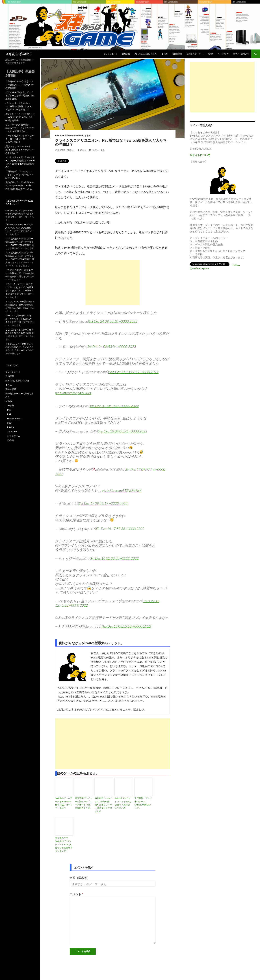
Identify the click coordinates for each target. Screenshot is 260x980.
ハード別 (222, 54)
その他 (210, 54)
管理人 (83, 150)
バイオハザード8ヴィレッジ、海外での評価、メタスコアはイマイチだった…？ (19, 106)
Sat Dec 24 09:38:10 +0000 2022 (113, 321)
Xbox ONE (12, 431)
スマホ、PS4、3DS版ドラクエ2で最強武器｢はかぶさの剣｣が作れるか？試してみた (20, 305)
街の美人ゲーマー (195, 54)
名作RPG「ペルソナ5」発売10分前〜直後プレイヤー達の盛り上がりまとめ (103, 805)
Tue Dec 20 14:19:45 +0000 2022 (114, 406)
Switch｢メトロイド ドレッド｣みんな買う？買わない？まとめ (123, 803)
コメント (76, 894)
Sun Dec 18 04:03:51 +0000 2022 (123, 431)
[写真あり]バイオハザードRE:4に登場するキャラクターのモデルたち (19, 150)
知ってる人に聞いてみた (146, 54)
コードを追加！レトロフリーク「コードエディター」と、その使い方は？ (19, 139)
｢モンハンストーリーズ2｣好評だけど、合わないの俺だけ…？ (19, 228)
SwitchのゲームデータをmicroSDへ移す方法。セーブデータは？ (64, 803)
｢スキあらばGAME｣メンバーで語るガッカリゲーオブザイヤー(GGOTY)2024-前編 (19, 242)
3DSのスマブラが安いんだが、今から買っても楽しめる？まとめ (18, 319)
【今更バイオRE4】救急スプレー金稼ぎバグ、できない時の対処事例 (19, 85)
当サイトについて (241, 54)
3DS (9, 423)
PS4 (62, 135)
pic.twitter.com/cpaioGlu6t (73, 393)
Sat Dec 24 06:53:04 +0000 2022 (112, 347)
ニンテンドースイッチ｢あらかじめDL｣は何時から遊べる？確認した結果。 (20, 117)
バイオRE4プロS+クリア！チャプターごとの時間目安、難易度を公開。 (19, 95)
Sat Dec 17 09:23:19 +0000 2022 (103, 503)
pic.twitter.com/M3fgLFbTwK (122, 490)
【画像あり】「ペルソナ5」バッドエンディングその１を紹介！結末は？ (19, 175)
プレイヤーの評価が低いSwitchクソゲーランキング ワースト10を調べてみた (20, 128)
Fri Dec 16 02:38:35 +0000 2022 (115, 558)
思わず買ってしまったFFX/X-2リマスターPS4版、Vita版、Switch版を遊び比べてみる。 (20, 185)
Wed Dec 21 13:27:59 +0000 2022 (133, 372)
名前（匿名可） (80, 878)
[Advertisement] (112, 283)
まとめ (164, 54)
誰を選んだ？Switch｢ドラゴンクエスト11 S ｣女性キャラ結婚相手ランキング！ (64, 844)
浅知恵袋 (126, 54)
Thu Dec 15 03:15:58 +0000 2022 (126, 626)
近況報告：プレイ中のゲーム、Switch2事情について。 (143, 803)
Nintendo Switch (74, 135)
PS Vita (10, 427)
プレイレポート (111, 54)
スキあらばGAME (18, 54)
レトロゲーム (14, 436)
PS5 (57, 135)
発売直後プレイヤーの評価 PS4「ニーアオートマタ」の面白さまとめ (84, 803)
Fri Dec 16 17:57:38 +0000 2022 (121, 529)
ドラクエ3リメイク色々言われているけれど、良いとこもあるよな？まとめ (19, 347)
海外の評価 (177, 54)
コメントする (98, 150)
